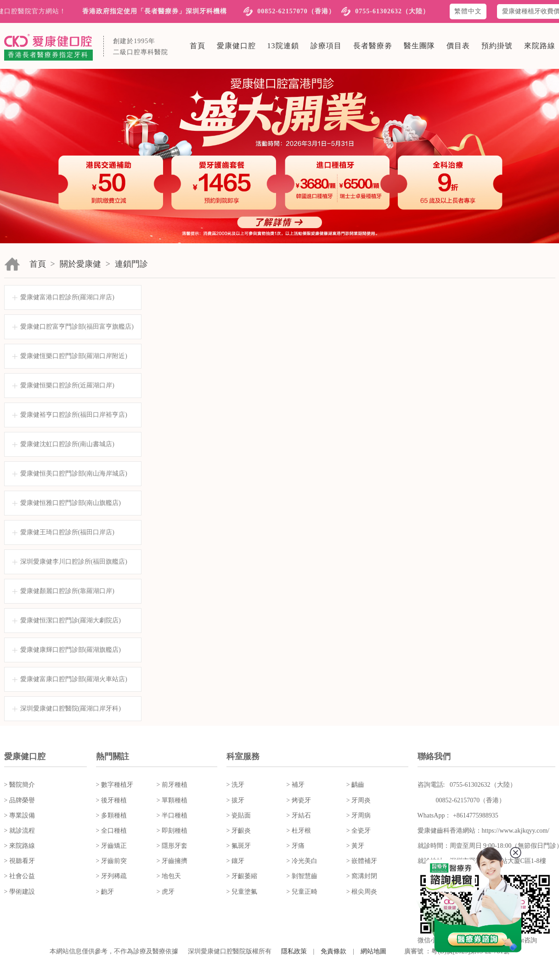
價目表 (458, 46)
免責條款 (333, 951)
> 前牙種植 (172, 785)
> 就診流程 (20, 831)
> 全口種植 (111, 831)
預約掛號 (497, 46)
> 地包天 (169, 876)
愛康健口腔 (236, 46)
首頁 (198, 46)
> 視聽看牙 (20, 861)
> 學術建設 (20, 892)
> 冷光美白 (302, 861)
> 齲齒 (355, 785)
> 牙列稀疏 (111, 876)
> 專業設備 (20, 815)
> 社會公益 (20, 876)
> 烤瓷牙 (298, 800)
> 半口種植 (172, 815)
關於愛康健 (80, 264)
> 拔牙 (235, 800)
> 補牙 (295, 785)
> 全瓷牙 (359, 831)
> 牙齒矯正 (111, 846)
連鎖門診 (131, 264)
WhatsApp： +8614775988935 (458, 815)
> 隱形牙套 (172, 846)
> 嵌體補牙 (362, 861)
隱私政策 (294, 951)
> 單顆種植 (172, 800)
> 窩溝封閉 (362, 876)
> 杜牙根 (298, 831)
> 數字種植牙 (115, 785)
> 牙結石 (298, 815)
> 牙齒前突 (111, 861)
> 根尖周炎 (362, 892)
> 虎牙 (166, 892)
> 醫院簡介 (20, 785)
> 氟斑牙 (239, 846)
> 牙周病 (359, 815)
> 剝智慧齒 (302, 876)
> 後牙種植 (111, 800)
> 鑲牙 (235, 861)
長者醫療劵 (373, 46)
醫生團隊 (419, 46)
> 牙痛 (295, 846)
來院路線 (540, 46)
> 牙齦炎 (239, 831)
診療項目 (326, 46)
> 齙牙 (105, 892)
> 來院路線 (20, 846)
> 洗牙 (235, 785)
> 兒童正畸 (302, 892)
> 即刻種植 (172, 831)
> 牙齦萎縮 (242, 876)
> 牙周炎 (359, 800)
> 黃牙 (355, 846)
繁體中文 (468, 11)
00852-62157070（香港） (296, 11)
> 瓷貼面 (239, 815)
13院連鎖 (283, 46)
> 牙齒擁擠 (172, 861)
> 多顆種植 (111, 815)
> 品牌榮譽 (20, 800)
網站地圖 (373, 951)
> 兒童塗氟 (242, 892)
